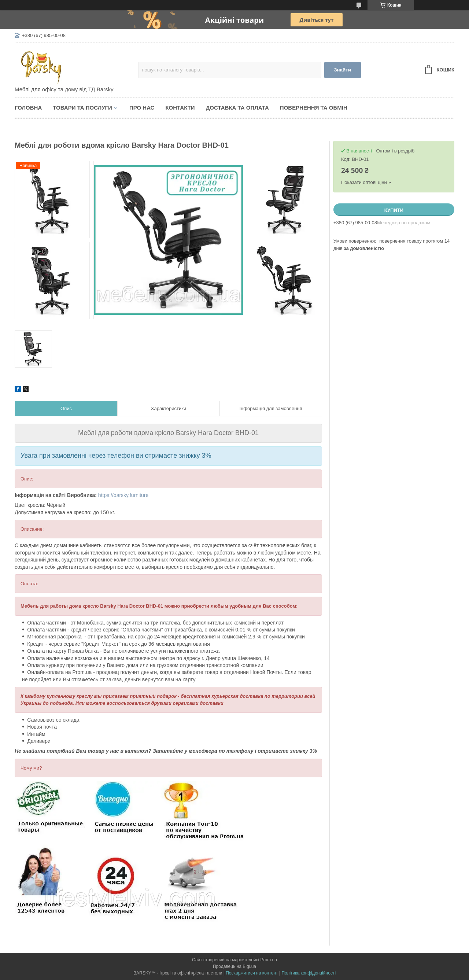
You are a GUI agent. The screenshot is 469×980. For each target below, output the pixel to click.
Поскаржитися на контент (252, 973)
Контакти (180, 108)
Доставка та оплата (237, 108)
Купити (394, 210)
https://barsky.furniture (123, 495)
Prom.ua (269, 960)
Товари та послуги (82, 108)
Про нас (142, 108)
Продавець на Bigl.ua (234, 966)
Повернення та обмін (314, 108)
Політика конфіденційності (309, 973)
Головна (28, 108)
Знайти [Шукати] (342, 70)
